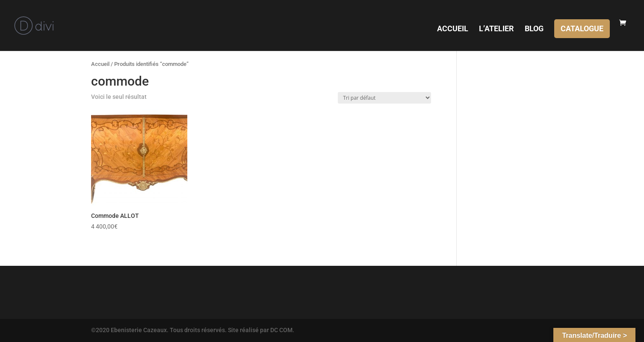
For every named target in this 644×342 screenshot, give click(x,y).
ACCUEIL (453, 29)
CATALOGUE (582, 28)
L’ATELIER (496, 29)
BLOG (534, 29)
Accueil (100, 64)
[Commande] (384, 98)
